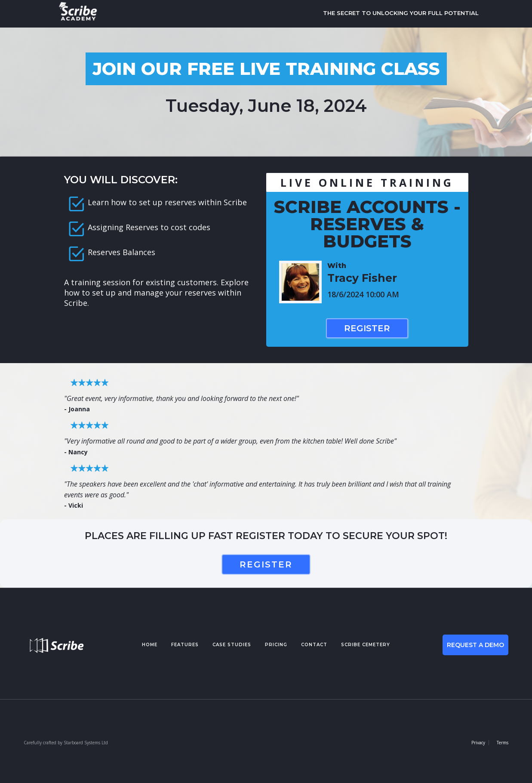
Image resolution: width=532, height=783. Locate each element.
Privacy (478, 743)
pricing (276, 645)
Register (367, 328)
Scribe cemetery (366, 645)
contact (314, 645)
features (185, 645)
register (266, 564)
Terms (503, 743)
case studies (232, 645)
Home (150, 645)
